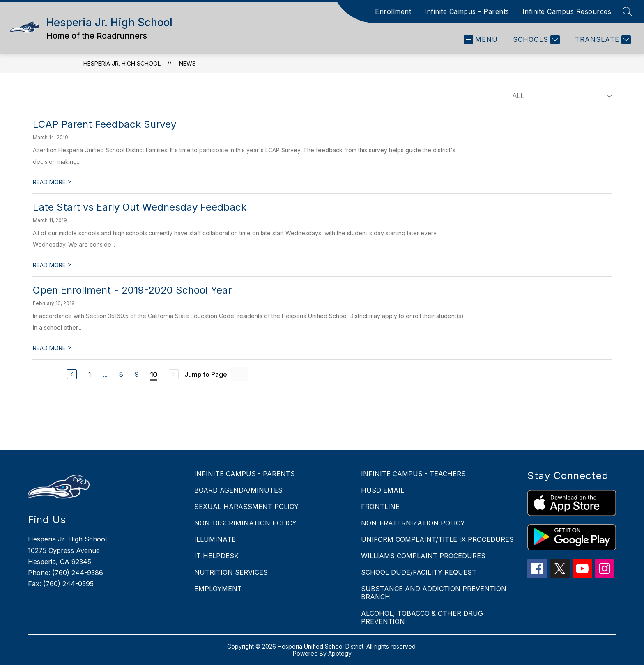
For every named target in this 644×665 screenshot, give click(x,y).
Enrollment (393, 11)
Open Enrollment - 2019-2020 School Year (132, 290)
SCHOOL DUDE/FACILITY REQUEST (419, 572)
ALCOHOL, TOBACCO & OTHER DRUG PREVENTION (422, 617)
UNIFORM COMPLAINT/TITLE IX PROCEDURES (437, 539)
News (187, 63)
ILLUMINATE (215, 539)
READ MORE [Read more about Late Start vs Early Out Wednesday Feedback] (52, 265)
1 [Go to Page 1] (90, 374)
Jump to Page (206, 374)
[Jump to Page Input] (239, 374)
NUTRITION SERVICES (231, 572)
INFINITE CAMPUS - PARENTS (245, 474)
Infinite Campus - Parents (467, 11)
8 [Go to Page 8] (121, 374)
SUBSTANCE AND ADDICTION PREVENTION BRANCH (434, 593)
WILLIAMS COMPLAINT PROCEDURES (423, 556)
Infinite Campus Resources (567, 11)
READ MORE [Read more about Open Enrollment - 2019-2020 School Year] (52, 348)
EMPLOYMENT (218, 589)
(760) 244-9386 (78, 573)
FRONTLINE (380, 507)
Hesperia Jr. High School (122, 63)
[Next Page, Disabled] (174, 374)
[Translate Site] (602, 40)
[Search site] (628, 11)
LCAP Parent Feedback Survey (105, 124)
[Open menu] (481, 40)
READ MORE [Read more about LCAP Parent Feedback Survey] (52, 182)
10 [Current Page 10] (154, 374)
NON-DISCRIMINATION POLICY (245, 523)
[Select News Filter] (561, 96)
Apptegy (340, 653)
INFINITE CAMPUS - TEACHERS (413, 474)
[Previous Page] (72, 374)
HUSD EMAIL (383, 490)
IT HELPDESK (216, 556)
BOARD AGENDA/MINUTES (238, 490)
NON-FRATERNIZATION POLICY (413, 523)
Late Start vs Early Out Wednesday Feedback (140, 207)
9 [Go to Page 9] (137, 374)
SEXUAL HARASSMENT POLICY (246, 507)
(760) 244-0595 (68, 584)
